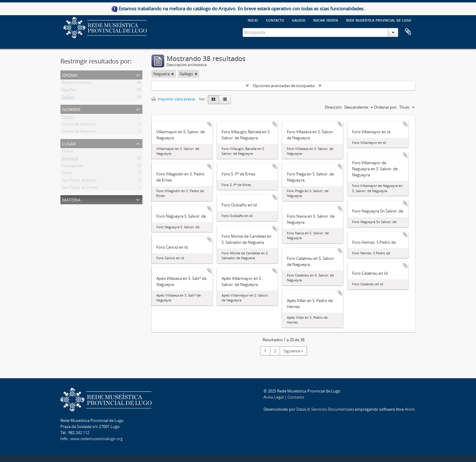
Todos (67, 118)
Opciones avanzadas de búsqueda (284, 86)
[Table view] (225, 100)
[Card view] (213, 100)
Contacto (275, 20)
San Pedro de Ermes (80, 189)
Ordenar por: (386, 107)
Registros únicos (76, 83)
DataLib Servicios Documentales (325, 409)
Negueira (70, 159)
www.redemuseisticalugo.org (97, 439)
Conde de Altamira (78, 125)
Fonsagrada (72, 167)
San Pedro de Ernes (79, 181)
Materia (71, 199)
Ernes (67, 174)
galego (299, 20)
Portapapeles (408, 32)
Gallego (68, 98)
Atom (410, 409)
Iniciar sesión (326, 20)
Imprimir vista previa (173, 99)
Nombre (71, 109)
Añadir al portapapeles (209, 124)
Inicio (253, 20)
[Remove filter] (173, 74)
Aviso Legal (274, 397)
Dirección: (334, 107)
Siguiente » (293, 351)
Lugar (69, 143)
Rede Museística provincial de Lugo (379, 20)
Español (69, 91)
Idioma (70, 75)
